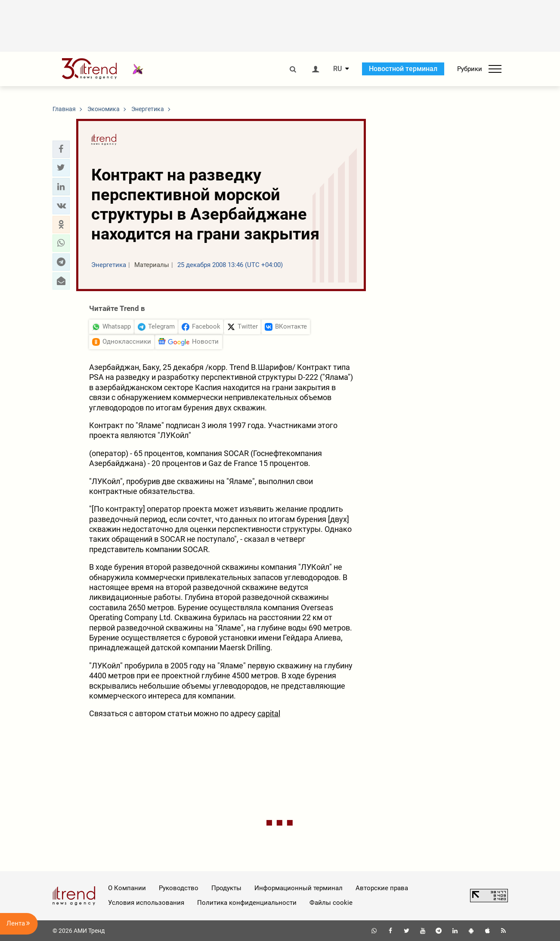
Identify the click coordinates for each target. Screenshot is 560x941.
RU (337, 69)
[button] (61, 149)
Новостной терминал (403, 69)
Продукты (226, 888)
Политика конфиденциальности (247, 903)
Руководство (179, 888)
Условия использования (146, 903)
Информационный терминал (299, 888)
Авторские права (382, 888)
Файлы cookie (331, 903)
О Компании (127, 888)
